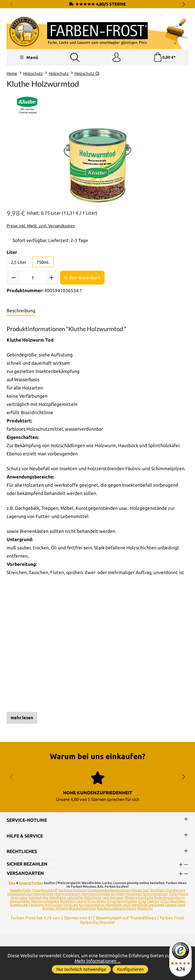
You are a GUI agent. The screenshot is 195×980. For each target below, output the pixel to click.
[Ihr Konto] (116, 58)
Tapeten (153, 902)
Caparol (81, 902)
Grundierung (175, 891)
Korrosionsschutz (92, 905)
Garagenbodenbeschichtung (109, 891)
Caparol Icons (175, 905)
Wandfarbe (58, 898)
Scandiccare (19, 905)
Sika (12, 884)
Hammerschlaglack (96, 894)
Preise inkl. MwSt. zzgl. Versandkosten (41, 226)
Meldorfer (145, 909)
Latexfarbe (75, 898)
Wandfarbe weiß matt (148, 905)
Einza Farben (97, 902)
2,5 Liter (19, 262)
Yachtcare (71, 905)
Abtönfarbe (93, 898)
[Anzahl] (32, 278)
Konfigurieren (130, 969)
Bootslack (67, 902)
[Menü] (29, 58)
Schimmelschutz (155, 894)
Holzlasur (117, 898)
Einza (142, 902)
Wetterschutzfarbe (139, 898)
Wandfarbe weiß (118, 905)
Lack (106, 898)
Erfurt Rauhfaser (173, 902)
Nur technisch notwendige (81, 969)
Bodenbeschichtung (169, 898)
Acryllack (118, 894)
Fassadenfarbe (21, 891)
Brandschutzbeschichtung (116, 909)
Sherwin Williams (55, 909)
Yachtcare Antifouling (46, 905)
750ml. (43, 262)
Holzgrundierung (68, 894)
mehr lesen (22, 718)
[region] (97, 166)
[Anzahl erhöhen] (51, 278)
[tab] (21, 312)
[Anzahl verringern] (14, 278)
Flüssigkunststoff (45, 891)
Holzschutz (134, 894)
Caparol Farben (31, 884)
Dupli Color (19, 898)
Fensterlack (140, 891)
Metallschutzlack (20, 894)
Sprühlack (157, 891)
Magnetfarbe (44, 894)
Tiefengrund (178, 894)
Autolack (35, 898)
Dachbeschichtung (73, 891)
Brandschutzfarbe (82, 909)
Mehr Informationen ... (97, 961)
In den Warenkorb (82, 278)
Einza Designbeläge (122, 902)
